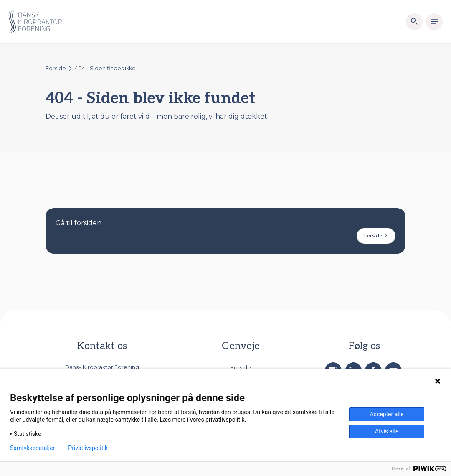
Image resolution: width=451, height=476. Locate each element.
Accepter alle (386, 414)
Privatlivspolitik (88, 448)
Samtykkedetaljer (32, 448)
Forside (56, 68)
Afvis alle (387, 431)
